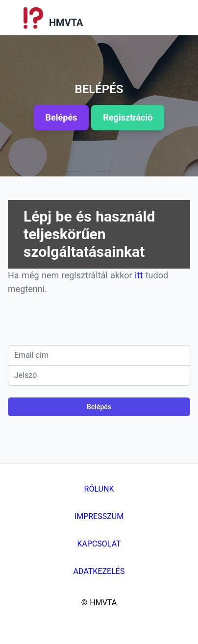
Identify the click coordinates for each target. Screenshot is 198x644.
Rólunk (99, 489)
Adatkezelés (99, 571)
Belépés (99, 407)
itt (140, 275)
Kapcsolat (99, 544)
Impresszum (99, 516)
